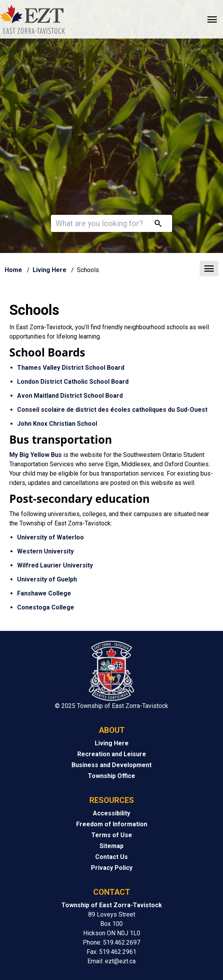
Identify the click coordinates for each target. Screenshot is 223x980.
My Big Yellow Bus (36, 455)
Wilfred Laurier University (55, 565)
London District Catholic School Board (73, 382)
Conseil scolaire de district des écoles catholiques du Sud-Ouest (112, 410)
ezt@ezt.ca (120, 961)
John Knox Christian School (57, 424)
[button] (111, 269)
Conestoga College (46, 607)
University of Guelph (47, 579)
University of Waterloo (51, 537)
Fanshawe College (44, 593)
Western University (45, 551)
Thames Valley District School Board (71, 368)
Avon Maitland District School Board (70, 396)
